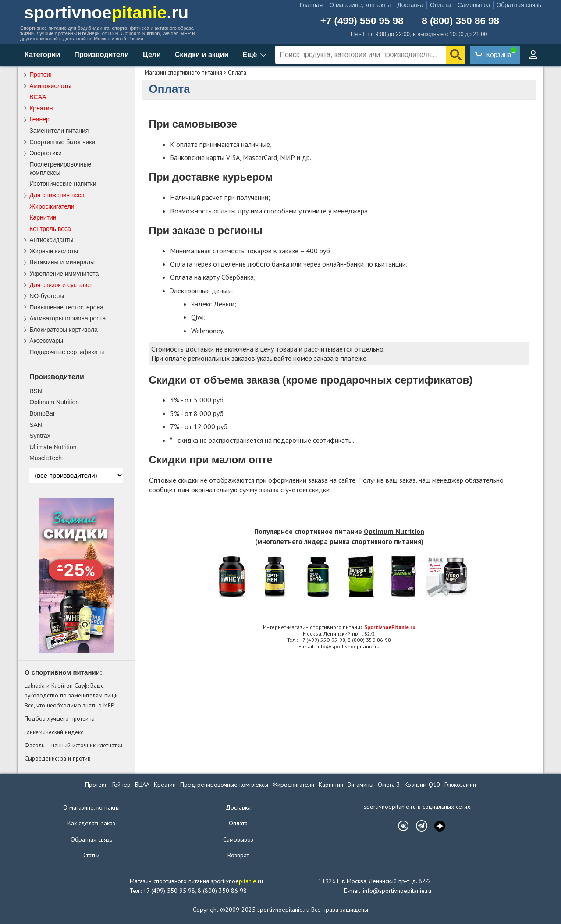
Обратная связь (519, 5)
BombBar (42, 413)
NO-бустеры (47, 296)
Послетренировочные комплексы (60, 169)
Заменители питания (59, 131)
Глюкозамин (460, 785)
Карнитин (43, 217)
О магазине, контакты (360, 5)
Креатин (41, 108)
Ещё (250, 55)
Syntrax (40, 436)
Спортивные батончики (62, 142)
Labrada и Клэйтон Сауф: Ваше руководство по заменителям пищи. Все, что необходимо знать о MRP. (72, 695)
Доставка (410, 5)
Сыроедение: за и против (58, 758)
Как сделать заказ (91, 823)
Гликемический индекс (54, 732)
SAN (36, 425)
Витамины (360, 785)
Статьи (91, 855)
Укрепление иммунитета (64, 274)
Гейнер (39, 119)
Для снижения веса (57, 195)
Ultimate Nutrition (53, 447)
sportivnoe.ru (106, 12)
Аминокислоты (50, 86)
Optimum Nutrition (394, 531)
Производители (101, 55)
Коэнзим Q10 (422, 785)
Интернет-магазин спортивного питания (339, 627)
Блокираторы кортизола (64, 330)
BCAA (38, 97)
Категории (42, 55)
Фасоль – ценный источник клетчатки (73, 745)
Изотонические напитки (63, 184)
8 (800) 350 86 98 (460, 21)
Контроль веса (50, 229)
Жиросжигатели (52, 206)
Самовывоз (474, 5)
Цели (152, 55)
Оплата (440, 5)
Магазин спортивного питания (183, 73)
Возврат (238, 855)
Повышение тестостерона (66, 307)
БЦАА (142, 785)
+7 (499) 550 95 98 (362, 21)
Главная (311, 5)
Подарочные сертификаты (67, 352)
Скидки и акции (202, 55)
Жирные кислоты (54, 251)
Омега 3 (389, 785)
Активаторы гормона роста (67, 318)
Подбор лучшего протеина (60, 718)
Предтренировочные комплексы (224, 785)
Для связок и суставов (61, 285)
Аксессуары (46, 341)
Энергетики (46, 153)
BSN (36, 391)
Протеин (41, 75)
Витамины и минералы (62, 262)
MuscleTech (46, 458)
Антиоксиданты (51, 240)
